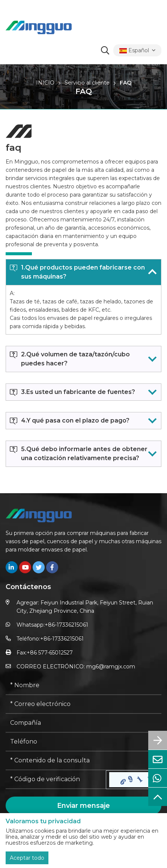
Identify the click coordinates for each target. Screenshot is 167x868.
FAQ (126, 83)
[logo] (39, 27)
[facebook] (52, 567)
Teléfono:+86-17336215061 (50, 639)
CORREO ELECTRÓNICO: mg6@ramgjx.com (76, 667)
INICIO (45, 83)
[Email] (83, 704)
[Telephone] (83, 742)
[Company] (83, 723)
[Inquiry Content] (83, 761)
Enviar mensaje (83, 806)
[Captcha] (56, 780)
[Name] (83, 686)
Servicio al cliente (87, 83)
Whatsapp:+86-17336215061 (52, 625)
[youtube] (25, 567)
